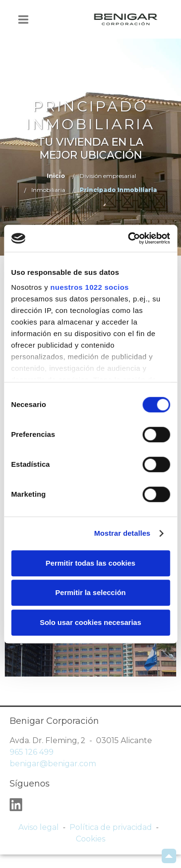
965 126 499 (32, 752)
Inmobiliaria (48, 190)
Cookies (90, 839)
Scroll (169, 856)
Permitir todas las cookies (91, 563)
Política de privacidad (111, 827)
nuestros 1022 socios (90, 287)
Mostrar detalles (122, 533)
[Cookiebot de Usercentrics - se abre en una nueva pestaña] (129, 238)
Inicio (56, 176)
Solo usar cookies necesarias (90, 622)
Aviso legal (39, 827)
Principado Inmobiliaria (118, 190)
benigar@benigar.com (53, 764)
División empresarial (108, 176)
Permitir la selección (91, 592)
